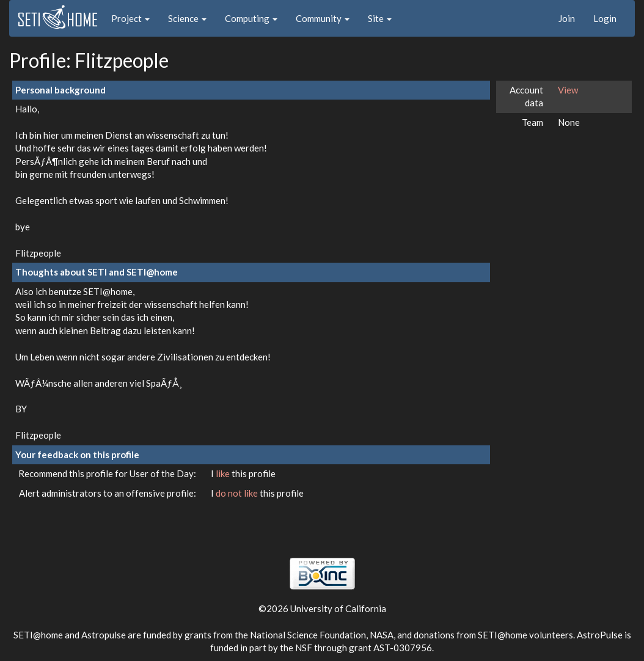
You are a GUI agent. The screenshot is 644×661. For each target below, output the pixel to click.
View (568, 90)
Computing (251, 18)
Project (130, 18)
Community (323, 18)
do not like (238, 493)
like (224, 473)
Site (380, 18)
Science (187, 18)
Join (567, 18)
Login (605, 18)
